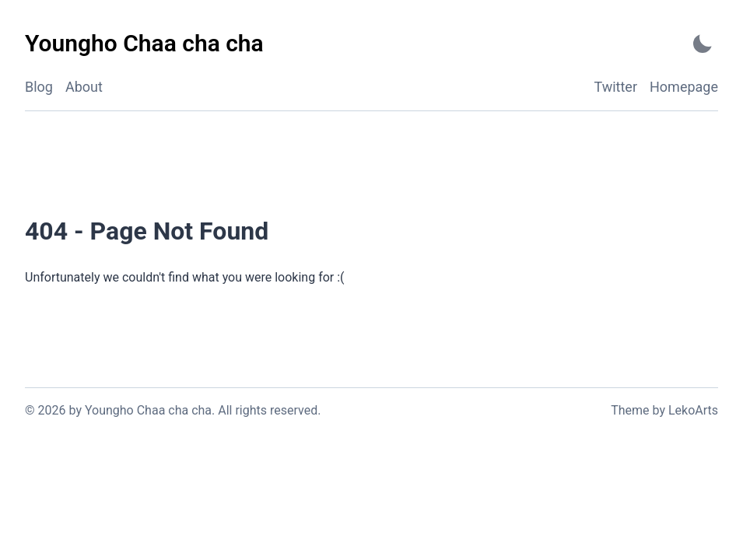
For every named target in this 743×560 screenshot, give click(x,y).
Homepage (684, 87)
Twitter (615, 87)
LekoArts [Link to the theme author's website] (693, 410)
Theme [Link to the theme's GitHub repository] (630, 410)
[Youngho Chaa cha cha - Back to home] (144, 44)
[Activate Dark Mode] (703, 44)
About (84, 87)
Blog (39, 87)
